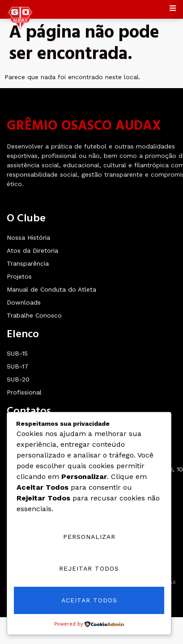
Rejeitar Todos (89, 568)
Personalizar (89, 537)
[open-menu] (174, 9)
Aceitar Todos (89, 600)
